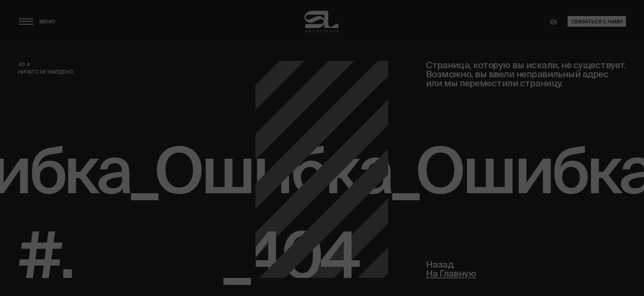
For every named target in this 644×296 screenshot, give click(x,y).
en (554, 22)
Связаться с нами (597, 22)
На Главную (451, 274)
